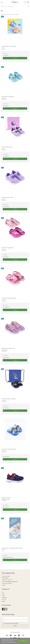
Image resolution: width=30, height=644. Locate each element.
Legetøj (3, 596)
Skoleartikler (4, 598)
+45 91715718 (9, 580)
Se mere (4, 601)
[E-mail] (15, 621)
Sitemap (4, 585)
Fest (3, 592)
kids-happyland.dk (15, 632)
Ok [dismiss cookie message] (23, 641)
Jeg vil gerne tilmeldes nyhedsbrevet (11, 623)
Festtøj (3, 594)
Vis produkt (15, 58)
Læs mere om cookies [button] (12, 642)
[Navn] (15, 618)
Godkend (15, 626)
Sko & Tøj (4, 599)
